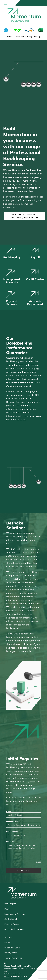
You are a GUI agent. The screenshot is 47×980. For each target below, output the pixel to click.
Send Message (23, 871)
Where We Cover (12, 948)
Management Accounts (15, 914)
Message (10, 842)
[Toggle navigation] (6, 3)
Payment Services (12, 924)
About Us (9, 937)
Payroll (7, 909)
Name (9, 811)
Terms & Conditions (13, 958)
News (7, 943)
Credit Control (11, 919)
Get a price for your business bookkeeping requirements (25, 216)
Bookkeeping (10, 904)
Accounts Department (14, 929)
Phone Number (12, 831)
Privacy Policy (11, 953)
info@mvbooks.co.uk (18, 976)
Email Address (13, 821)
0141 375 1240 (14, 974)
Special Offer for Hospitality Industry (24, 36)
